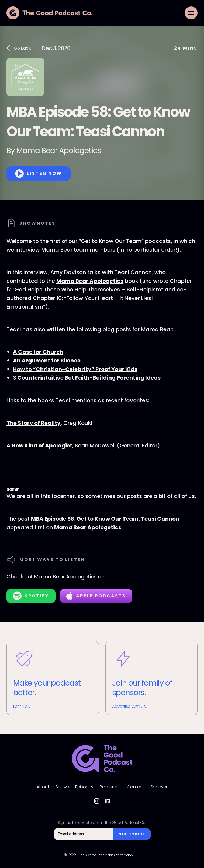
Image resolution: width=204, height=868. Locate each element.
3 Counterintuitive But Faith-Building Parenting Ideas (87, 378)
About (43, 787)
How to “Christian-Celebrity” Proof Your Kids (75, 369)
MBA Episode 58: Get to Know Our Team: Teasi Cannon (105, 519)
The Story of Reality (34, 423)
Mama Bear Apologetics (59, 151)
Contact (135, 787)
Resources (110, 787)
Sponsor (159, 787)
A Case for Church (38, 352)
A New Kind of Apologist (39, 446)
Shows (62, 787)
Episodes (84, 787)
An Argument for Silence (47, 361)
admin (13, 489)
